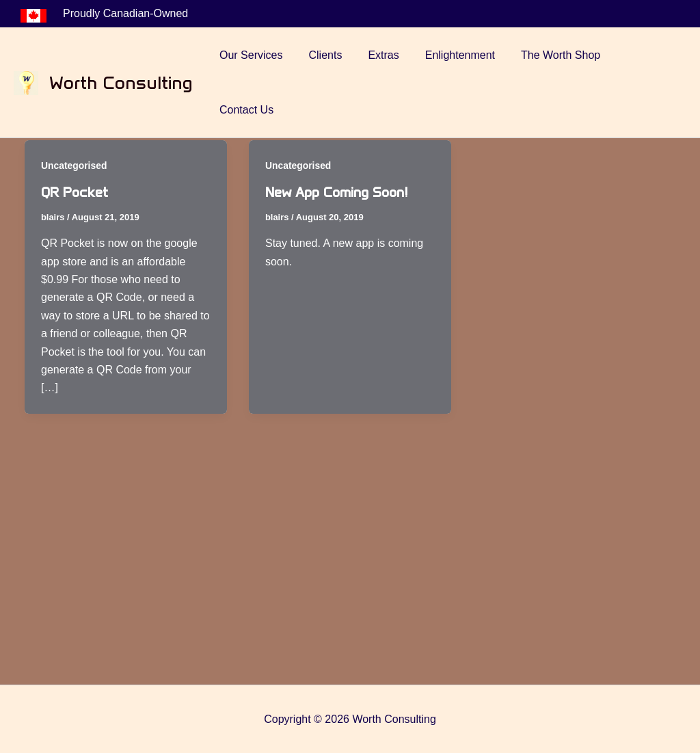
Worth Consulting (121, 55)
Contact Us (648, 55)
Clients (337, 55)
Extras (391, 55)
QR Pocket (75, 192)
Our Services (267, 55)
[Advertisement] (350, 581)
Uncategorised (74, 166)
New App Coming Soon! (337, 192)
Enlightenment (463, 55)
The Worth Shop (560, 55)
